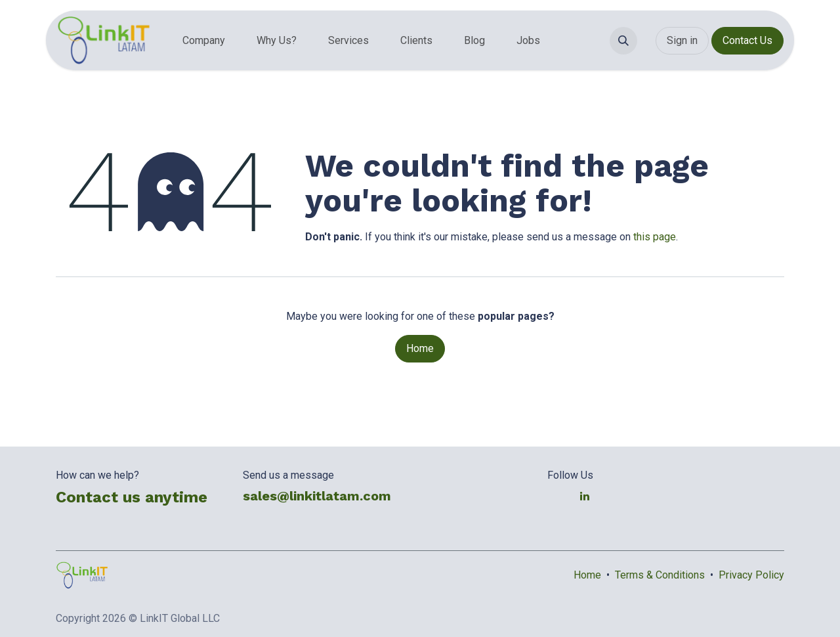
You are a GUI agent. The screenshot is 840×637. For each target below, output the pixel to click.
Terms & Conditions (660, 575)
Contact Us (747, 40)
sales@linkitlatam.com (317, 496)
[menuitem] (204, 41)
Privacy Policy (751, 575)
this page (655, 237)
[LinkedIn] (585, 496)
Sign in (682, 40)
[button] (623, 41)
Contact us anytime (132, 497)
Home (420, 348)
